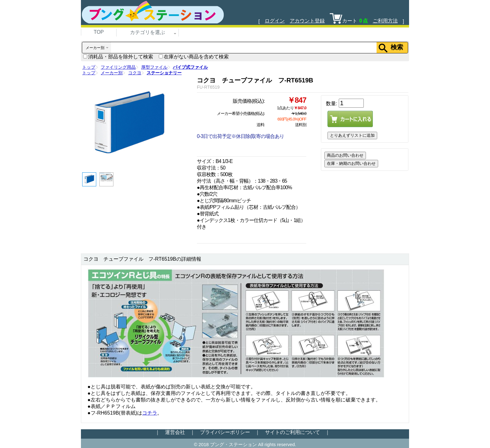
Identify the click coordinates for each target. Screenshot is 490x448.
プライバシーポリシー (225, 432)
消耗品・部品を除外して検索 (118, 57)
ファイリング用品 (118, 67)
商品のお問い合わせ (345, 155)
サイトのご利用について (292, 432)
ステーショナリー (164, 73)
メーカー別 (112, 73)
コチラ (150, 413)
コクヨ (135, 73)
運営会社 (175, 432)
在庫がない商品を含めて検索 (194, 57)
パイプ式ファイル (190, 67)
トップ (89, 67)
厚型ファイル (154, 67)
